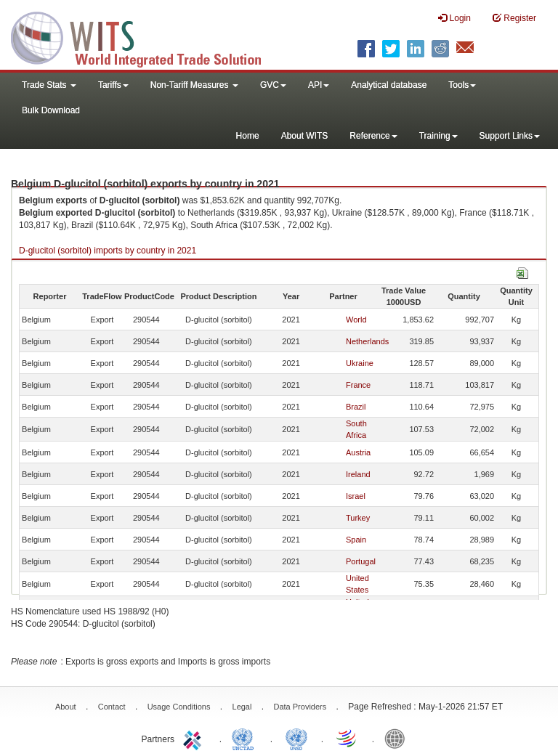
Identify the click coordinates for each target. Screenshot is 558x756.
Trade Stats (49, 85)
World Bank (398, 738)
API (319, 85)
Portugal (361, 561)
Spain (356, 540)
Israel (356, 496)
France (358, 385)
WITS (145, 36)
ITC (195, 738)
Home (248, 136)
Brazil (356, 407)
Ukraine (360, 363)
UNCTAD (246, 738)
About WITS (305, 136)
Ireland (358, 474)
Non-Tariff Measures (194, 85)
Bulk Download (51, 110)
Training (438, 136)
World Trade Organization (347, 738)
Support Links (510, 136)
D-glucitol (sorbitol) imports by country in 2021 (108, 251)
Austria (358, 452)
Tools (462, 85)
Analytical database (389, 85)
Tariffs (113, 85)
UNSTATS (296, 738)
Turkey (358, 518)
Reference (373, 136)
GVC (273, 85)
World (356, 320)
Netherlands (367, 341)
